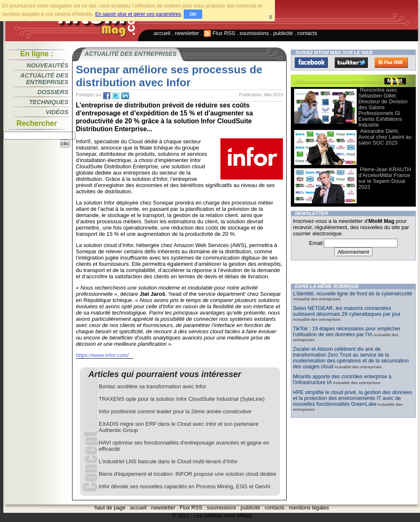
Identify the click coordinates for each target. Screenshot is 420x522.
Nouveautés (47, 65)
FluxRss (391, 62)
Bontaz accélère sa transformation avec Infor (152, 386)
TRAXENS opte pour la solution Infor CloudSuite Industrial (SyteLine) (182, 399)
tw (116, 96)
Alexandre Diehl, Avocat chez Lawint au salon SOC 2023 (385, 137)
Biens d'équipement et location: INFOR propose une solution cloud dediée (187, 474)
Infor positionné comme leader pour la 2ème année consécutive (175, 411)
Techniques (49, 102)
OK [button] (193, 14)
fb (107, 96)
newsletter (187, 33)
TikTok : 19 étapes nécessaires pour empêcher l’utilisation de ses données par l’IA (347, 332)
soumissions (254, 33)
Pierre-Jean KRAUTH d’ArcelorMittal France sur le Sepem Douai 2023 (385, 178)
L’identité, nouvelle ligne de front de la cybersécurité (352, 294)
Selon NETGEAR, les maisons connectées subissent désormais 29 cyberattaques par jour (347, 311)
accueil (162, 33)
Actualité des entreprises (44, 79)
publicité (283, 33)
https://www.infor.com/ (102, 355)
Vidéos (57, 112)
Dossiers (53, 92)
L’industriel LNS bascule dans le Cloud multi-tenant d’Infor (168, 461)
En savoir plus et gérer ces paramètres (138, 14)
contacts (307, 33)
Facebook (311, 62)
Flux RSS (220, 33)
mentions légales (309, 508)
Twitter (351, 62)
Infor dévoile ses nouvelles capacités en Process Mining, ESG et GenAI (185, 486)
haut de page (110, 508)
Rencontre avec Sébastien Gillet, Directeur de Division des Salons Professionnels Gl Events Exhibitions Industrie (383, 107)
